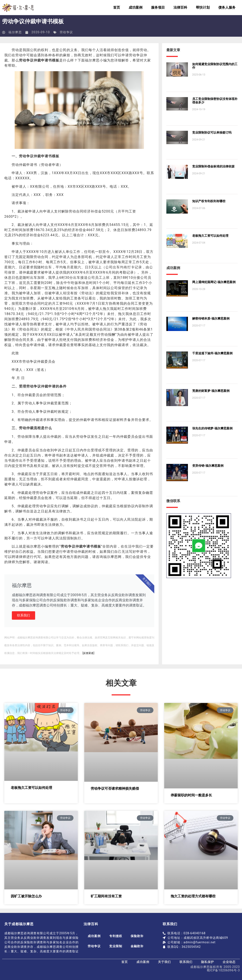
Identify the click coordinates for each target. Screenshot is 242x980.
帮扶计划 (203, 7)
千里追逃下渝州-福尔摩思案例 (212, 353)
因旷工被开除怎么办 (26, 896)
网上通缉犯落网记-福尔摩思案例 (214, 282)
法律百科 (180, 7)
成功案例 (136, 7)
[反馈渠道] (88, 653)
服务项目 (158, 7)
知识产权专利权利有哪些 (209, 201)
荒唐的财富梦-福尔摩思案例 (211, 391)
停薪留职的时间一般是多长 (191, 795)
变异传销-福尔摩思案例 (208, 466)
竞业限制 (116, 946)
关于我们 (164, 962)
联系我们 (23, 615)
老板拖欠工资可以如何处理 (210, 236)
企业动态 (229, 962)
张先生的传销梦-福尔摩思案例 (212, 428)
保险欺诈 (137, 936)
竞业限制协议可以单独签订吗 (212, 132)
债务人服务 (227, 7)
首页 (117, 7)
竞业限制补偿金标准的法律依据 (213, 166)
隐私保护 (208, 962)
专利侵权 (116, 936)
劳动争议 (66, 32)
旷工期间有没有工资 (106, 896)
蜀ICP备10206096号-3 (223, 970)
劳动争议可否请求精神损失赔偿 (115, 789)
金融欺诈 (137, 946)
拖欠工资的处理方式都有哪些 (193, 896)
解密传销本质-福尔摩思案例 (211, 318)
